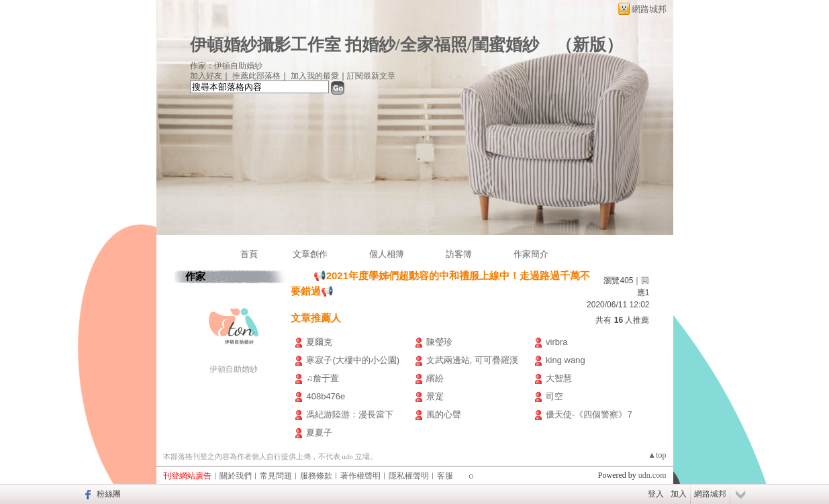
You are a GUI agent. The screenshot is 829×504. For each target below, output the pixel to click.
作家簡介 (531, 254)
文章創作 (310, 254)
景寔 (435, 396)
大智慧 (559, 378)
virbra (557, 342)
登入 (656, 494)
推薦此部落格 (256, 76)
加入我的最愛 (315, 76)
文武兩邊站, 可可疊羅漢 (472, 360)
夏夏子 (319, 433)
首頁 (249, 254)
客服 (445, 476)
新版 (589, 45)
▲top (657, 455)
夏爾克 (319, 342)
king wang (566, 360)
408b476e (326, 396)
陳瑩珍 (439, 342)
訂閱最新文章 (371, 76)
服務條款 (316, 476)
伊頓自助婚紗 (234, 369)
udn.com (652, 475)
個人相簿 (387, 254)
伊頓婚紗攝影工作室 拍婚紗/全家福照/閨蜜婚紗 (364, 45)
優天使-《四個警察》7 (589, 414)
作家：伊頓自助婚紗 (226, 66)
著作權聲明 (360, 476)
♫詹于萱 (323, 378)
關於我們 (236, 476)
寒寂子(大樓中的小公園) (353, 360)
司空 (554, 396)
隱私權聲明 (409, 476)
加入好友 (206, 76)
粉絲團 (109, 494)
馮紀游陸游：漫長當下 (350, 414)
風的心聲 (444, 414)
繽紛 (435, 378)
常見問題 (276, 476)
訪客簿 (459, 254)
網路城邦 (649, 9)
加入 (679, 494)
